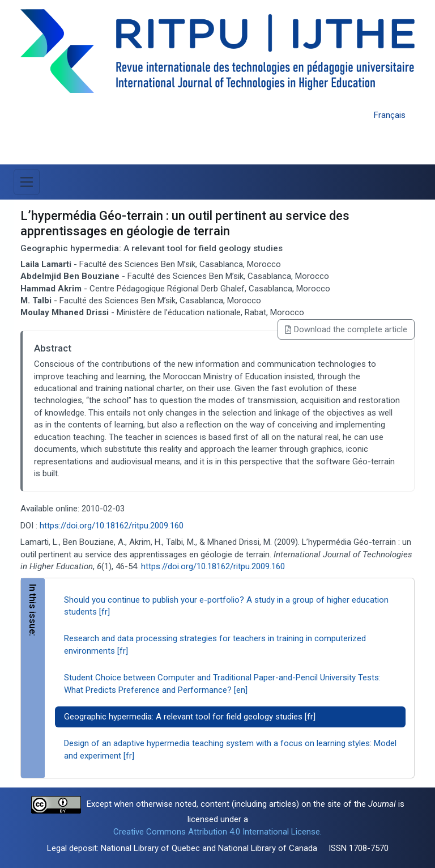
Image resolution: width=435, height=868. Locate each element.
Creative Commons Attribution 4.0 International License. (217, 832)
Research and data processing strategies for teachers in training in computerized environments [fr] (215, 644)
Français (390, 115)
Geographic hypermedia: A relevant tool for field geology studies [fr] (190, 717)
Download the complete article (346, 329)
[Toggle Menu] (27, 182)
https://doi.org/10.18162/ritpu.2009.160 (112, 526)
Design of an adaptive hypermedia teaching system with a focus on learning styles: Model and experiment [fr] (230, 749)
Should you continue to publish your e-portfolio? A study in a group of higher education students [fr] (226, 606)
